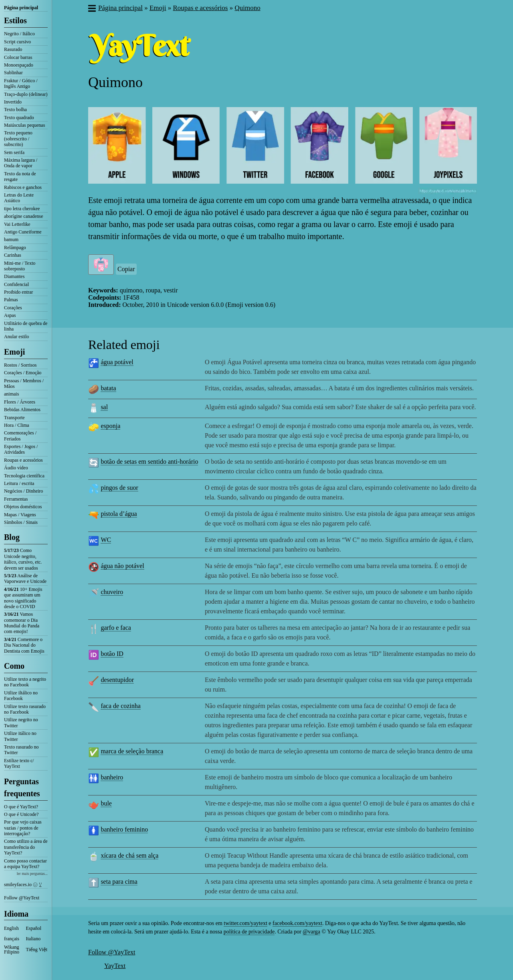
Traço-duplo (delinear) (26, 94)
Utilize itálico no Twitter (20, 736)
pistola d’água (119, 514)
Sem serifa (14, 152)
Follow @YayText (22, 898)
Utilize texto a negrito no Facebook (25, 682)
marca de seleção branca (132, 751)
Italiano (33, 939)
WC (106, 540)
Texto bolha (15, 110)
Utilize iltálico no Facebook (21, 696)
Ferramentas (16, 499)
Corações (13, 308)
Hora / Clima (17, 425)
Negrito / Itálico (19, 34)
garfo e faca (116, 628)
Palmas (11, 300)
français (12, 939)
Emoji (14, 352)
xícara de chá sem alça (129, 855)
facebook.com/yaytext (297, 923)
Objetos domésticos (23, 507)
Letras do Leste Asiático (19, 198)
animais (11, 394)
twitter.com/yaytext (245, 923)
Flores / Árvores (20, 402)
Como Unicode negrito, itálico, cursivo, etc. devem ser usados (23, 559)
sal (104, 407)
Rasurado (13, 49)
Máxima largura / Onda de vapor (21, 163)
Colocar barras (18, 57)
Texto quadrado (19, 118)
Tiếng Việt (37, 950)
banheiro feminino (124, 829)
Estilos (15, 20)
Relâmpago (15, 248)
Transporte (14, 418)
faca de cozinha (120, 706)
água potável (117, 362)
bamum (11, 239)
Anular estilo (16, 337)
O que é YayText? (21, 807)
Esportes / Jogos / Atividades (21, 449)
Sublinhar (13, 73)
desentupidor (117, 680)
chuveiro (112, 592)
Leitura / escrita (19, 483)
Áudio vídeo (16, 468)
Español (34, 928)
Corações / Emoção (23, 373)
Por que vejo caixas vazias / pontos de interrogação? (23, 828)
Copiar (126, 269)
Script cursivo (17, 42)
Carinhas (13, 255)
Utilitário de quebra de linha (26, 326)
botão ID (112, 654)
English (11, 928)
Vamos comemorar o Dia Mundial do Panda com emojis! (22, 623)
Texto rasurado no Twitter (21, 750)
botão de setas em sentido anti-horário (149, 462)
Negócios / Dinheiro (23, 491)
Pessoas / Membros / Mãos (24, 383)
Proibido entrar (18, 292)
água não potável (122, 566)
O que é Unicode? (21, 814)
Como (14, 666)
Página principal (21, 8)
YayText (115, 966)
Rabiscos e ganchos (23, 187)
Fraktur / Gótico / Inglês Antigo (21, 83)
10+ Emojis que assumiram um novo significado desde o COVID (23, 598)
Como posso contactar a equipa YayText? (25, 864)
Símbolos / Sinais (21, 522)
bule (106, 803)
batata (108, 388)
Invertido (13, 102)
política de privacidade (249, 932)
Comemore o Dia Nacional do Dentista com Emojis (24, 645)
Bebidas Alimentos (22, 410)
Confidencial (16, 284)
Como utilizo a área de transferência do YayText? (26, 847)
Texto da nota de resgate (20, 177)
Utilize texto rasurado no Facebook (25, 709)
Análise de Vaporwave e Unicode (25, 578)
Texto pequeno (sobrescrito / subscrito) (18, 139)
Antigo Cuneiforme (23, 232)
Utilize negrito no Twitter (21, 722)
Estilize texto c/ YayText (19, 763)
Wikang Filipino (12, 950)
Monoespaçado (19, 65)
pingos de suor (119, 488)
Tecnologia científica (24, 476)
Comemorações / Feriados (20, 436)
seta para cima (119, 882)
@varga (311, 932)
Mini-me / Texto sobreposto (20, 266)
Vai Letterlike (17, 224)
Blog (12, 537)
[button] (92, 9)
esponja (110, 426)
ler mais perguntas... (32, 873)
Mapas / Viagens (20, 515)
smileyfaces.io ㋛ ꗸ (23, 885)
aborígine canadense (24, 216)
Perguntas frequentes (22, 787)
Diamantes (14, 276)
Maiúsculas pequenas (24, 125)
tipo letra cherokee (22, 209)
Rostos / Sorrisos (20, 365)
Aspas (10, 315)
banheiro (112, 777)
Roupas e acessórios (23, 460)
